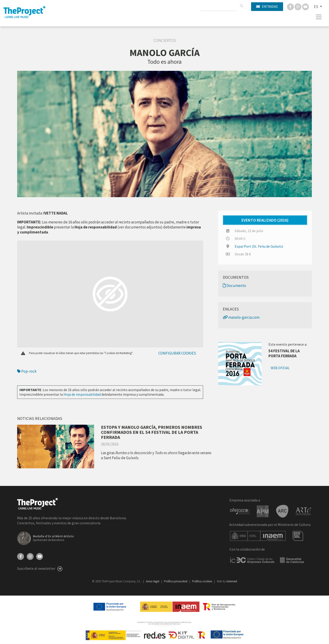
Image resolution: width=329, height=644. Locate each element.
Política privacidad (176, 581)
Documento (234, 286)
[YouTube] (40, 556)
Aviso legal (153, 581)
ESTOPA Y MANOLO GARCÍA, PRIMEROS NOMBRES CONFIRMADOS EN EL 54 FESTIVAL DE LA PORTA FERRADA (152, 432)
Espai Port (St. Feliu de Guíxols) (259, 246)
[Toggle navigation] (319, 17)
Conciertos (165, 40)
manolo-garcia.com (241, 317)
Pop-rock (27, 371)
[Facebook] (291, 6)
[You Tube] (305, 6)
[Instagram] (298, 6)
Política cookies (202, 581)
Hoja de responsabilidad (82, 394)
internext (232, 581)
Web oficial (280, 368)
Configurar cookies (177, 353)
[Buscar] (241, 6)
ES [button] (316, 7)
